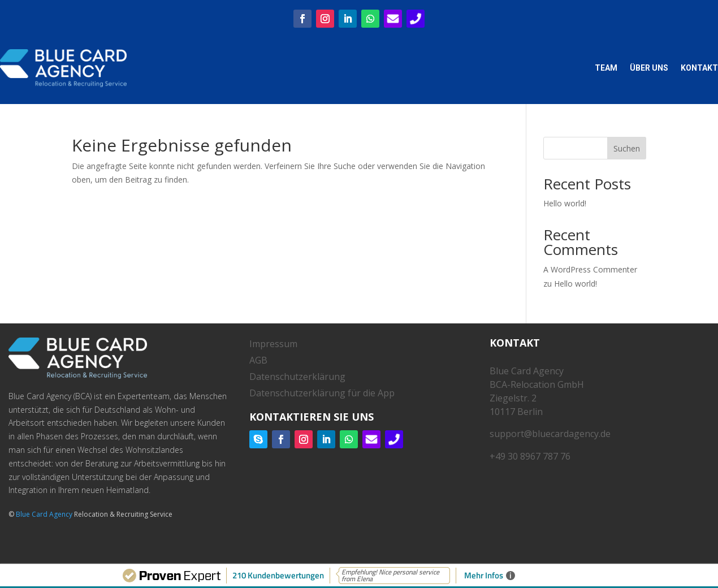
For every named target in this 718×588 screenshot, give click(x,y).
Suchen (627, 148)
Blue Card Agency (44, 514)
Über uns (649, 68)
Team (606, 68)
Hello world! (565, 203)
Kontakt (699, 68)
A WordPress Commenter (590, 269)
